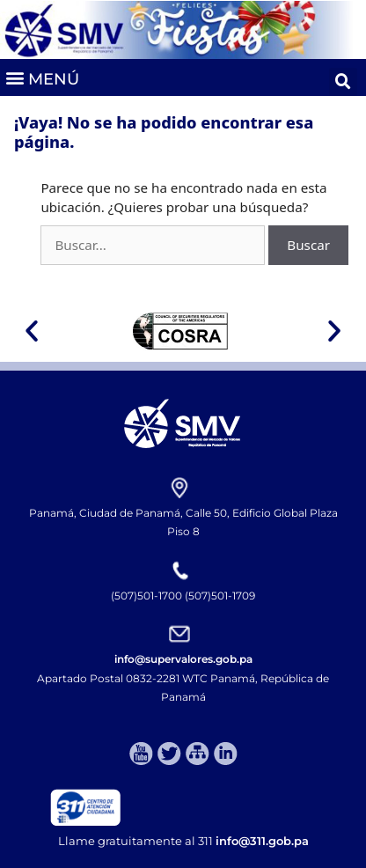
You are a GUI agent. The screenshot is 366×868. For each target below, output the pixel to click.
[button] (42, 78)
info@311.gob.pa (262, 841)
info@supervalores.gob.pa (183, 659)
